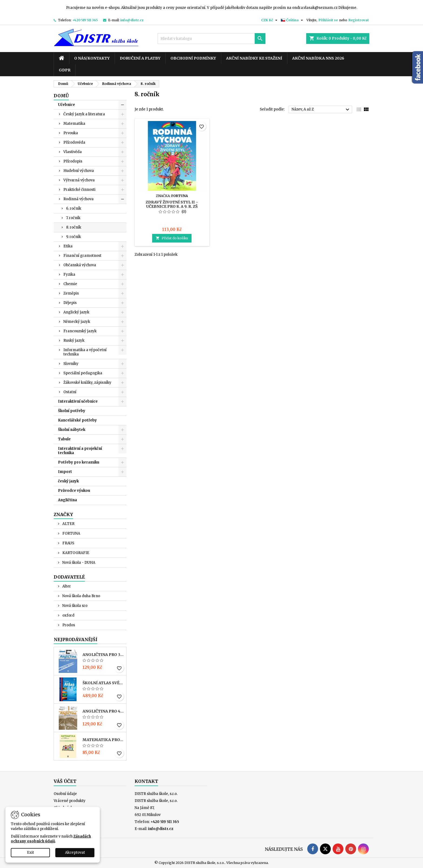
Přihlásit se (328, 20)
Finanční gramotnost (82, 256)
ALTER (68, 524)
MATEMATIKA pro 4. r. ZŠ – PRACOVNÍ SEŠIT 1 (103, 740)
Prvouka (71, 133)
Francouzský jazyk (80, 331)
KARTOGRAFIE (75, 553)
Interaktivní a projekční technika (80, 451)
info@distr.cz (132, 20)
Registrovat (359, 20)
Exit (30, 853)
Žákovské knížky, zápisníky (87, 383)
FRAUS (68, 543)
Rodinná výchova (79, 199)
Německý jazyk (77, 322)
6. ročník (74, 208)
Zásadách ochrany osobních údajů (51, 839)
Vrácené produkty (70, 801)
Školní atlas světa (103, 683)
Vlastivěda (73, 152)
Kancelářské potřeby (77, 420)
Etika (68, 246)
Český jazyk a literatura (84, 114)
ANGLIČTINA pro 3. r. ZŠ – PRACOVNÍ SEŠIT (103, 655)
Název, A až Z (321, 110)
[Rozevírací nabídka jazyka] (293, 20)
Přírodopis (73, 161)
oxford (68, 615)
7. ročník (73, 218)
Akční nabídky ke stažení (254, 58)
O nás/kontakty (92, 58)
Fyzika (69, 274)
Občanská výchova (80, 265)
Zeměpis (71, 293)
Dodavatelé (69, 577)
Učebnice (66, 105)
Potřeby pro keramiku (79, 462)
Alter (66, 586)
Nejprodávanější (76, 639)
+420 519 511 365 (85, 20)
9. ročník (74, 237)
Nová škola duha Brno (81, 596)
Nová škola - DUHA (78, 563)
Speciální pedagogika (83, 373)
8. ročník (74, 227)
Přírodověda (74, 142)
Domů (61, 96)
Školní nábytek (72, 430)
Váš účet (65, 781)
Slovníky (71, 364)
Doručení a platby (140, 58)
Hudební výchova (79, 171)
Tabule (64, 439)
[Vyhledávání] (211, 39)
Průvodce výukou (74, 491)
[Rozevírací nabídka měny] (270, 20)
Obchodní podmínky (193, 58)
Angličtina (67, 500)
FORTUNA (71, 533)
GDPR (65, 70)
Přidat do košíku (172, 238)
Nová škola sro (74, 606)
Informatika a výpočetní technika (85, 352)
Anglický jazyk (76, 312)
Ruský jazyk (74, 340)
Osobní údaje (65, 794)
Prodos (68, 625)
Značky (63, 514)
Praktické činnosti (79, 190)
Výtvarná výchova (79, 180)
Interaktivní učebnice (78, 401)
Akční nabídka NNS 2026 (318, 58)
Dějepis (70, 303)
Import (65, 472)
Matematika (74, 124)
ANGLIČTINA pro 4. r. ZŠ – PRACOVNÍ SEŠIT (103, 711)
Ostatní (70, 392)
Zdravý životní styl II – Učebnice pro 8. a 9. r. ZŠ (172, 204)
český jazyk (68, 481)
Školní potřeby (72, 411)
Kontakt (146, 781)
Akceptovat (75, 853)
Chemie (70, 284)
